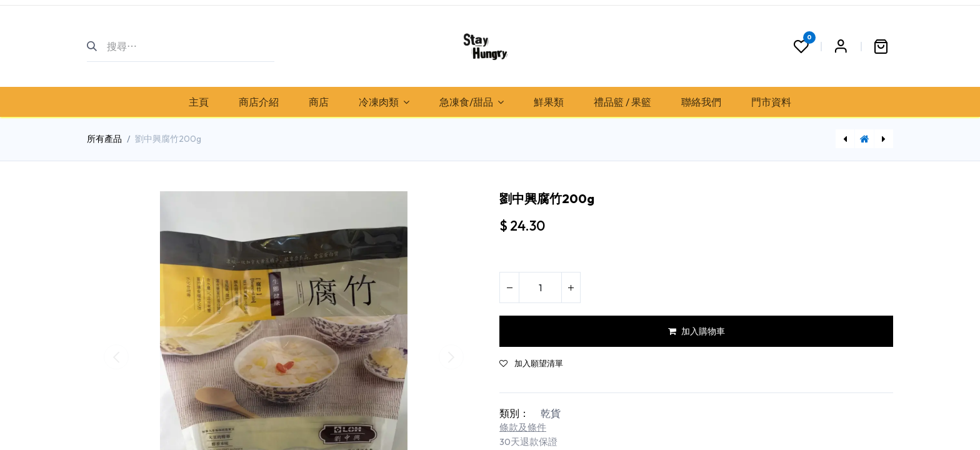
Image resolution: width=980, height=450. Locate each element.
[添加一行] (571, 287)
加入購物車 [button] (697, 331)
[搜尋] (97, 46)
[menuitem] (199, 102)
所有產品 (104, 139)
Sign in (841, 46)
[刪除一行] (509, 287)
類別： (514, 413)
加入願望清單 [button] (531, 363)
